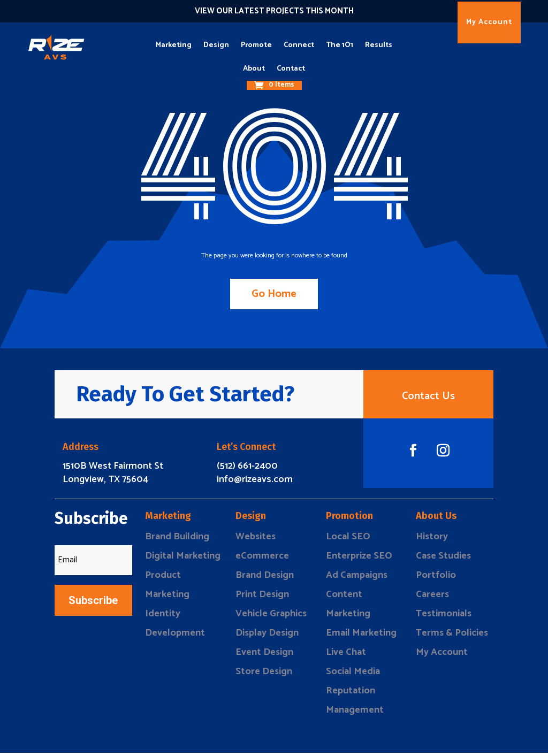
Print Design (262, 598)
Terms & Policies (452, 636)
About (254, 69)
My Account (489, 22)
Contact (291, 69)
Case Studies (443, 559)
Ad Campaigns (357, 578)
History (432, 540)
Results (379, 45)
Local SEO (348, 540)
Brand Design (265, 578)
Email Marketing (361, 636)
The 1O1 (340, 45)
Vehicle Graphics (271, 617)
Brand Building (177, 540)
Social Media (353, 675)
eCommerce (262, 559)
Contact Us (428, 398)
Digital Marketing (183, 559)
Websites (256, 540)
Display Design (267, 636)
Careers (432, 598)
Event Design (264, 655)
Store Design (264, 675)
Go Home (274, 294)
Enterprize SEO (359, 559)
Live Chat (346, 655)
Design (216, 45)
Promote (256, 45)
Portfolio (436, 578)
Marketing (174, 45)
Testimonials (444, 617)
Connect (299, 45)
